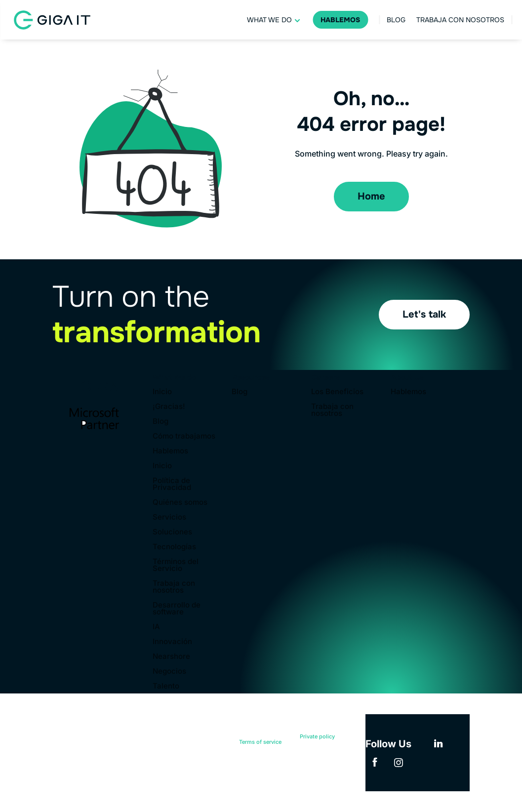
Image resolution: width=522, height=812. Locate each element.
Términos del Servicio (176, 566)
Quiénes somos (180, 503)
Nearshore (171, 657)
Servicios (169, 518)
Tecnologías (174, 547)
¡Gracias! (169, 407)
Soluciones (172, 532)
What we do (269, 20)
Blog (396, 20)
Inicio (162, 392)
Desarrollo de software (177, 609)
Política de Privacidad (172, 485)
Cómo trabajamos (184, 437)
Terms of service (260, 742)
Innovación (172, 642)
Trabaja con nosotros (460, 20)
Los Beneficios (337, 392)
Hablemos (340, 20)
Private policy (317, 736)
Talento (166, 687)
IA (156, 627)
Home (371, 196)
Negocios (169, 672)
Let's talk (424, 314)
